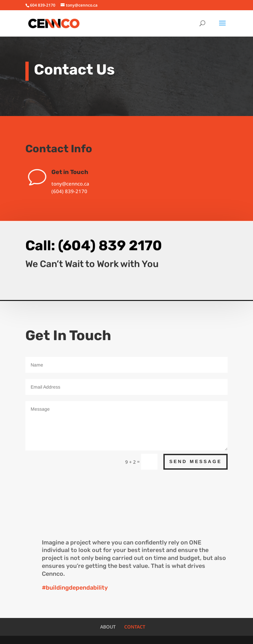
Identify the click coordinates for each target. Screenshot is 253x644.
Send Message (196, 461)
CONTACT (135, 627)
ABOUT (108, 627)
